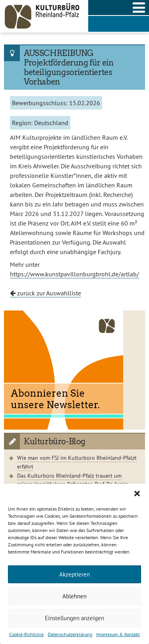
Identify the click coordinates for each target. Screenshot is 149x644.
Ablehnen (74, 596)
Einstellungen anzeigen (74, 618)
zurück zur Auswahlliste (45, 293)
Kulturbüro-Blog (55, 442)
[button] (137, 494)
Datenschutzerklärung (70, 634)
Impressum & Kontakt (118, 634)
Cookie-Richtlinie (26, 634)
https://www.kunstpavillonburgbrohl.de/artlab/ (74, 274)
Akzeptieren (74, 574)
